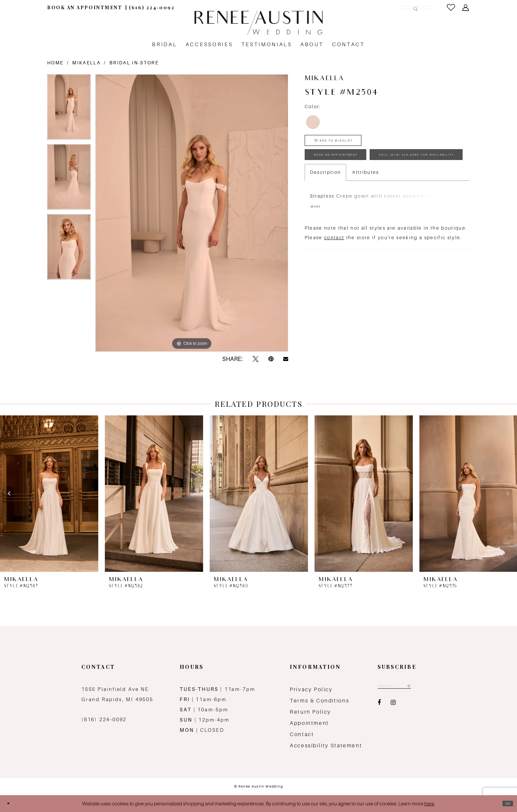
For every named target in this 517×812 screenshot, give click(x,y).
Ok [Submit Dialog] (506, 804)
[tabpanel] (69, 109)
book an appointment (352, 166)
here (429, 804)
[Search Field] (388, 7)
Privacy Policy (311, 689)
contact (334, 276)
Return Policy (310, 712)
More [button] (319, 243)
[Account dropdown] (466, 8)
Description (326, 207)
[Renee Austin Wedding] (258, 23)
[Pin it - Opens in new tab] (271, 359)
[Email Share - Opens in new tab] (286, 359)
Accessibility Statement (326, 746)
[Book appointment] (85, 7)
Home (55, 63)
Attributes (365, 207)
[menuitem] (85, 7)
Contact (302, 734)
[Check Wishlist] (451, 7)
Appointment (309, 723)
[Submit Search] (413, 7)
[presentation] (49, 494)
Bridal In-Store (134, 63)
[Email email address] (403, 688)
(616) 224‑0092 (104, 719)
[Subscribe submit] (425, 688)
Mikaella (86, 63)
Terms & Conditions (319, 701)
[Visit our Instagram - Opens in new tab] (393, 705)
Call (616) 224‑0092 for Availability (374, 187)
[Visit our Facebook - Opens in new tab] (379, 705)
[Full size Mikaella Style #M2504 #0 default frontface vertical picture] (192, 213)
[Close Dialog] (11, 804)
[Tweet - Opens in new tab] (256, 359)
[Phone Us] (152, 7)
